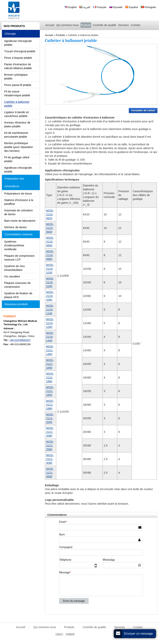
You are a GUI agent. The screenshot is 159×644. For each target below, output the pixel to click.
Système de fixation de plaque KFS (18, 295)
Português (148, 7)
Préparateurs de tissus (18, 194)
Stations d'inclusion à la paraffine (19, 202)
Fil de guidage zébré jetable (17, 159)
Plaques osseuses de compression (17, 285)
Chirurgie (10, 34)
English (71, 7)
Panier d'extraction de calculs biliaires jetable (18, 66)
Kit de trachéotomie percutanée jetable (16, 135)
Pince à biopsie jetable (18, 58)
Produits (69, 627)
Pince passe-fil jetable (18, 85)
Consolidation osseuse (19, 234)
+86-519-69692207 (20, 340)
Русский (116, 7)
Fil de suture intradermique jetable (17, 93)
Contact (10, 316)
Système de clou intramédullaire (15, 268)
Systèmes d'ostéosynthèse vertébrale (14, 245)
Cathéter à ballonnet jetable (17, 104)
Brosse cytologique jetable (16, 77)
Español (132, 7)
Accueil (21, 627)
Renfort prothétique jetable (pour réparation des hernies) (19, 147)
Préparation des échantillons (14, 182)
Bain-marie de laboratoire (20, 221)
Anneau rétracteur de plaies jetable (17, 124)
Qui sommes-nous (45, 627)
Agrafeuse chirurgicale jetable (18, 43)
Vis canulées (12, 276)
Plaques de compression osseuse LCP (19, 258)
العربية (85, 7)
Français (100, 7)
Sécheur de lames (15, 227)
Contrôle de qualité (94, 627)
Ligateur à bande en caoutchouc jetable (17, 114)
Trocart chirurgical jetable (20, 51)
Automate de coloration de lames (19, 212)
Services (120, 627)
